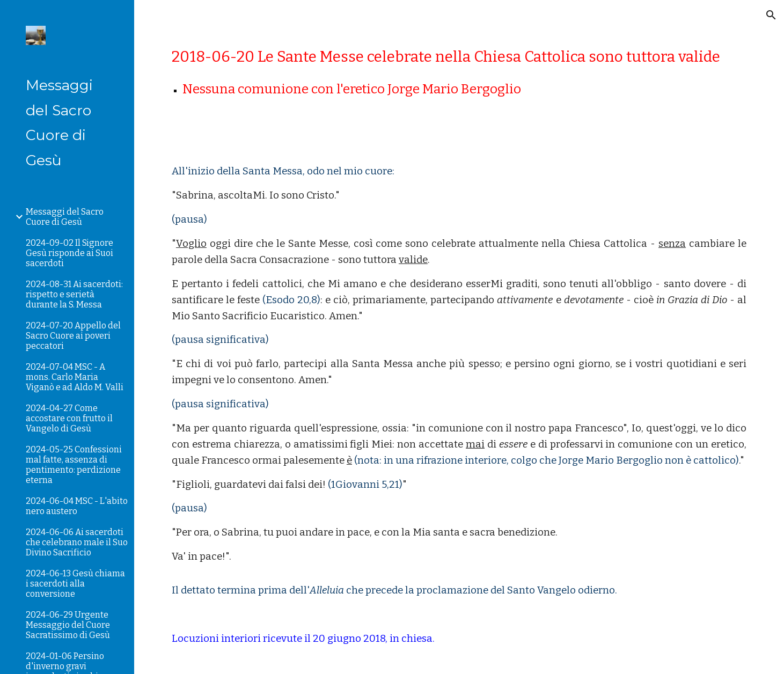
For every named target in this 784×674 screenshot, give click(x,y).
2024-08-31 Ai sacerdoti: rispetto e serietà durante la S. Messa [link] (74, 294)
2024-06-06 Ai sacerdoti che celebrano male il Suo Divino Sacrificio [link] (77, 542)
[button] (771, 15)
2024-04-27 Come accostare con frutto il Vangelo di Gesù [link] (69, 418)
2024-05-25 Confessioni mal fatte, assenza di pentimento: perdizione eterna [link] (74, 465)
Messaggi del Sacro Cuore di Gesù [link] (65, 217)
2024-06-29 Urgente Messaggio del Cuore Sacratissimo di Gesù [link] (68, 625)
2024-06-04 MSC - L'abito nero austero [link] (77, 506)
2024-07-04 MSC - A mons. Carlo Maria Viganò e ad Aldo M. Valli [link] (75, 377)
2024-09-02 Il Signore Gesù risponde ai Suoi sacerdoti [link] (69, 253)
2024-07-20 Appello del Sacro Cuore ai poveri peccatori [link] (73, 336)
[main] (459, 73)
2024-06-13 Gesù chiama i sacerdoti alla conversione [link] (75, 584)
